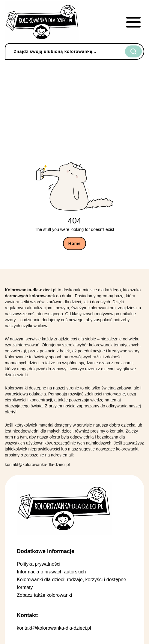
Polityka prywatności (39, 564)
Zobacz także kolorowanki (44, 595)
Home (75, 243)
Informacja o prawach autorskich (51, 572)
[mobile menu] (133, 22)
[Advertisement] (74, 106)
